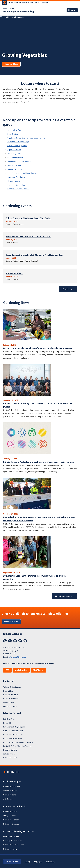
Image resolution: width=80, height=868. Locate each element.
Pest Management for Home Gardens (22, 173)
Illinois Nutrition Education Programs (18, 742)
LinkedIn (20, 641)
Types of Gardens (14, 150)
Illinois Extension (10, 9)
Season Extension (14, 165)
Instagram (5, 641)
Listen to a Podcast (11, 699)
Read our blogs (11, 64)
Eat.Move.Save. (9, 719)
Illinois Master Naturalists (13, 738)
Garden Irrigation (14, 181)
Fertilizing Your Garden (16, 177)
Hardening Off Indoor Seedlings (20, 161)
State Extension (11, 622)
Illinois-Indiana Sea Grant (13, 731)
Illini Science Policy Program (14, 727)
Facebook (10, 641)
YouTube (15, 641)
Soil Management (14, 154)
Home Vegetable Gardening (19, 12)
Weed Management (15, 158)
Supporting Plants (15, 169)
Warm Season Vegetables (17, 146)
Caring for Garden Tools (17, 185)
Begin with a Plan (14, 130)
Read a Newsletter (11, 695)
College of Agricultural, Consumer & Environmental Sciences (29, 663)
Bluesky (25, 641)
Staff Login (38, 670)
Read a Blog (8, 691)
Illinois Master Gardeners (13, 735)
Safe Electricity (9, 754)
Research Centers (10, 750)
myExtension (21, 670)
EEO (7, 670)
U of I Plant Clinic (10, 758)
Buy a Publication (10, 706)
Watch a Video (9, 703)
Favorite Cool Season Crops (18, 142)
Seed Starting (13, 134)
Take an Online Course (12, 687)
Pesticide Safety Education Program (18, 746)
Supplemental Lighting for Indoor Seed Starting (26, 138)
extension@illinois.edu (17, 657)
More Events (68, 289)
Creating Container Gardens (18, 189)
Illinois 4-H (7, 723)
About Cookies (12, 862)
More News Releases (64, 596)
